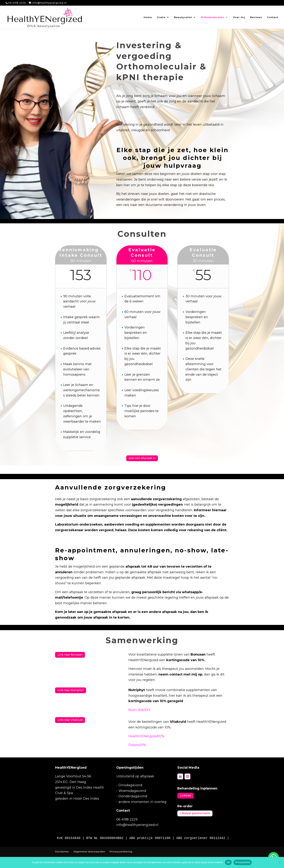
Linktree (185, 795)
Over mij (239, 17)
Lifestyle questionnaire (195, 813)
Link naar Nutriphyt (71, 690)
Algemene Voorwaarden (89, 852)
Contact (273, 17)
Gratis (161, 17)
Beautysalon (183, 17)
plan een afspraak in (142, 458)
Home (148, 17)
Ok (228, 862)
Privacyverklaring (121, 852)
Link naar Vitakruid (70, 720)
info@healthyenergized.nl (137, 825)
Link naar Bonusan (70, 655)
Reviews (256, 17)
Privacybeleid (243, 862)
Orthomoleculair (213, 17)
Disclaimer (62, 852)
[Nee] (279, 862)
